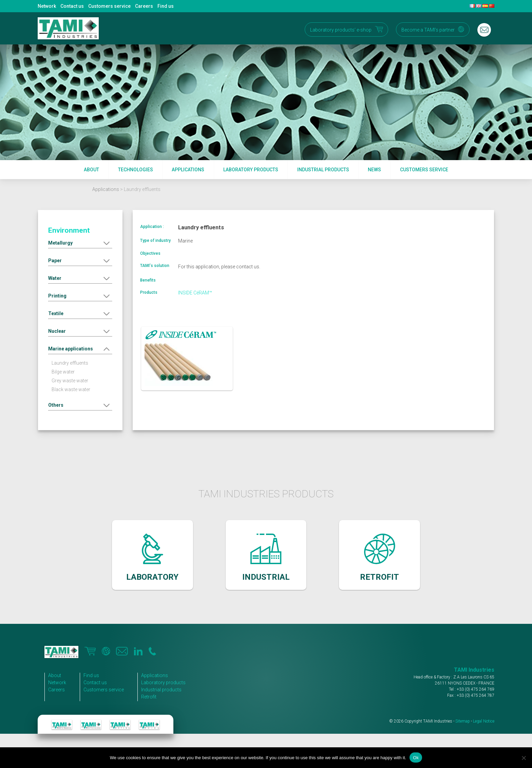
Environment (69, 230)
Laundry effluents (70, 363)
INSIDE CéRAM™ (195, 293)
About (91, 170)
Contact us (72, 6)
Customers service (109, 6)
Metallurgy (60, 243)
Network (47, 6)
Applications (188, 170)
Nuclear (57, 331)
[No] (524, 758)
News (374, 170)
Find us (166, 6)
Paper (55, 261)
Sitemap (463, 721)
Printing (57, 296)
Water (55, 278)
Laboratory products (251, 170)
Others (56, 405)
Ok (416, 758)
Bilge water (63, 372)
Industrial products (323, 170)
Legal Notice (484, 721)
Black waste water (71, 389)
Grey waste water (70, 381)
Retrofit (149, 697)
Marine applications (71, 349)
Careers (144, 6)
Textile (56, 313)
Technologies (136, 170)
